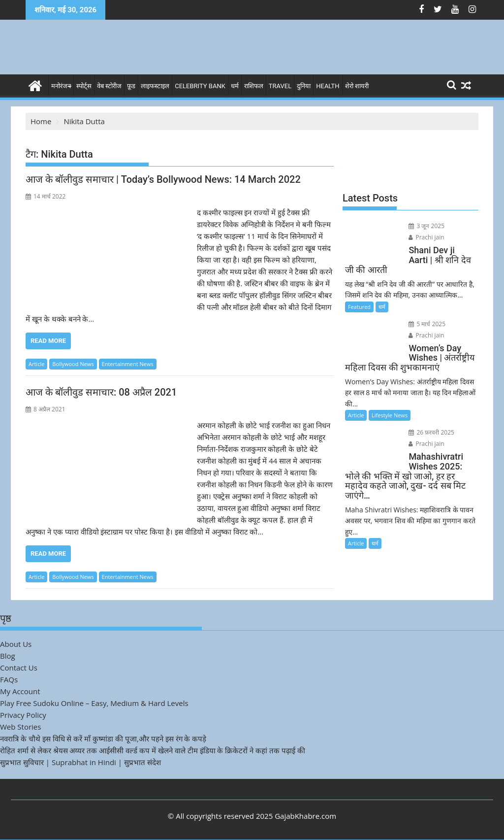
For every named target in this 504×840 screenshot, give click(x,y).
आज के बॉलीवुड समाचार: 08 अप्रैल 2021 (101, 392)
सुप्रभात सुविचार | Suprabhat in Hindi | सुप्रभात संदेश (80, 762)
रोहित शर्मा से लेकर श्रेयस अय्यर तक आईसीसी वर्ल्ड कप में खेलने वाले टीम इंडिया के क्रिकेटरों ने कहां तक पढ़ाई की (153, 750)
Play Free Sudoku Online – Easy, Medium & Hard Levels (94, 703)
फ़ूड (131, 86)
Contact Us (19, 668)
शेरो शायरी (357, 86)
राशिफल (254, 86)
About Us (16, 644)
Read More (48, 341)
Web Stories (20, 727)
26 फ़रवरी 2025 (431, 432)
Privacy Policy (23, 715)
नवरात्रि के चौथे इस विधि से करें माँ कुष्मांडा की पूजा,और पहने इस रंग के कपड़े (103, 739)
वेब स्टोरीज (109, 86)
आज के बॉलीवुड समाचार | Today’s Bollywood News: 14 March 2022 (163, 179)
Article (36, 364)
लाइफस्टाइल (155, 86)
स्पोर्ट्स (84, 86)
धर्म (235, 86)
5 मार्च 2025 (427, 324)
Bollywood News (73, 364)
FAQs (9, 679)
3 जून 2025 (426, 226)
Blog (8, 656)
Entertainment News (128, 364)
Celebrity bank (200, 86)
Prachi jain (426, 237)
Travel (280, 86)
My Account (20, 691)
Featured (359, 307)
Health (328, 86)
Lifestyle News (390, 415)
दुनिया (304, 86)
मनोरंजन (61, 86)
